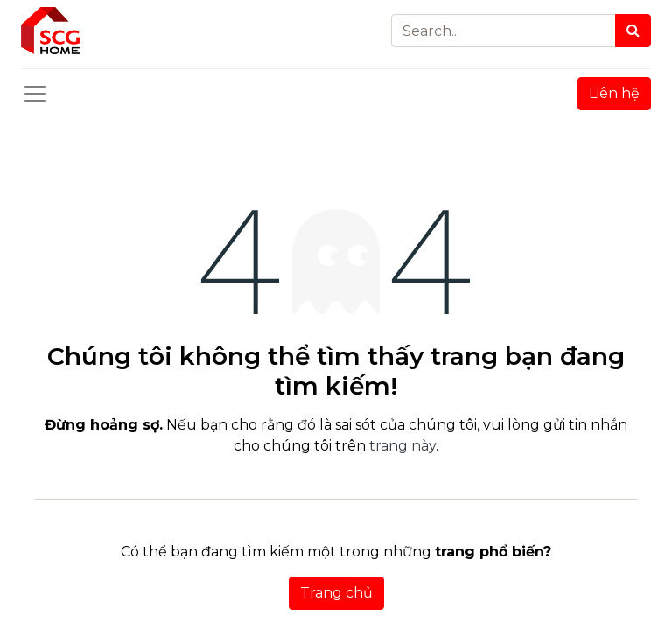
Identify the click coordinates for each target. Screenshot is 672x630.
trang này (402, 446)
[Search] (633, 31)
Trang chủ (336, 593)
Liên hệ (614, 93)
